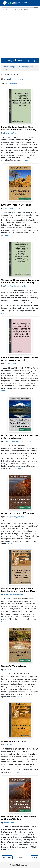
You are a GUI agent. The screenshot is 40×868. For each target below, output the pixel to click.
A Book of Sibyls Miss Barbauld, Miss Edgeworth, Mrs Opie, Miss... (19, 590)
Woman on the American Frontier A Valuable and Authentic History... (20, 281)
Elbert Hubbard (10, 364)
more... (25, 160)
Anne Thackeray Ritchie (13, 594)
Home (5, 67)
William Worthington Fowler (15, 286)
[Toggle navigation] (36, 3)
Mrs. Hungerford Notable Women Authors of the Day (19, 818)
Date (29, 83)
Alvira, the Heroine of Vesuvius (18, 513)
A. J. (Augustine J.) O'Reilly (14, 517)
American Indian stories (14, 741)
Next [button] (35, 857)
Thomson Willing (11, 133)
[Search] (18, 9)
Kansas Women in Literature (16, 205)
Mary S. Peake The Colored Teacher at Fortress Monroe (20, 437)
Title (23, 83)
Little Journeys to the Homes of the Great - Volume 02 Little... (20, 359)
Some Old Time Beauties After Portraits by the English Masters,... (19, 128)
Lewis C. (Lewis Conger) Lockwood (18, 441)
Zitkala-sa (8, 745)
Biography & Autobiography (20, 60)
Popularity (14, 83)
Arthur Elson (9, 670)
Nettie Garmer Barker (13, 208)
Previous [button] (7, 857)
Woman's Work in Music (14, 666)
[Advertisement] (20, 35)
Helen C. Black (10, 823)
